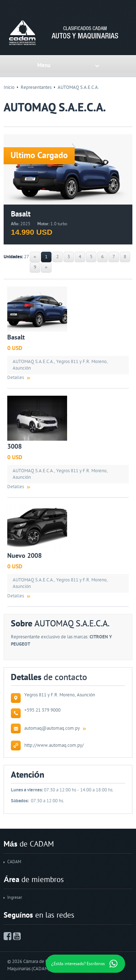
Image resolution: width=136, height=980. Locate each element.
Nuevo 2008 (24, 556)
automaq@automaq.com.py (52, 728)
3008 (15, 447)
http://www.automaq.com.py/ (54, 745)
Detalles (16, 378)
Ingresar (15, 897)
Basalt (16, 337)
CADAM (14, 862)
